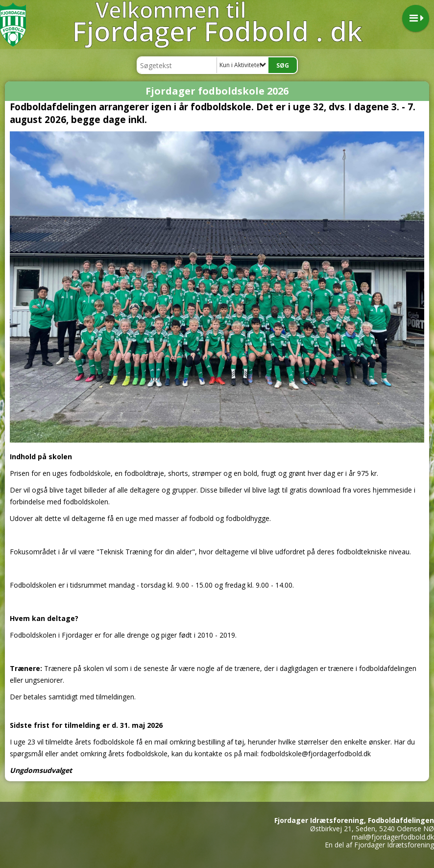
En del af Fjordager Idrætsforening (379, 845)
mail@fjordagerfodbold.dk (393, 837)
